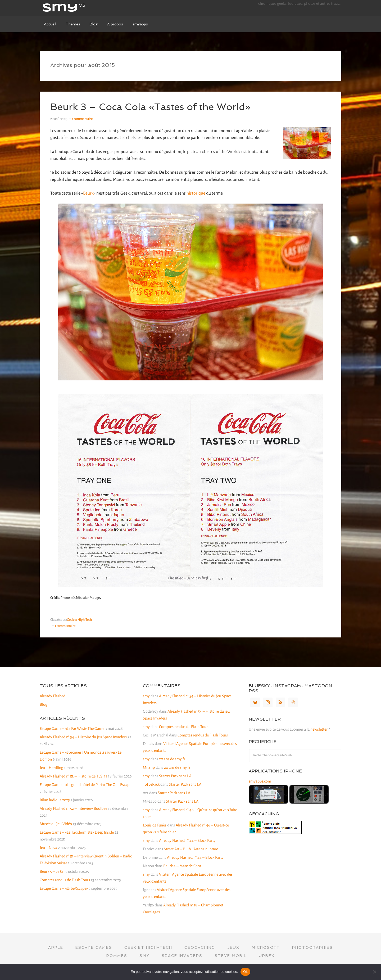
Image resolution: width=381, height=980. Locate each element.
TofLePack (151, 784)
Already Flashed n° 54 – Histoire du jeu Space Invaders (83, 737)
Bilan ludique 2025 (55, 800)
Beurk (88, 193)
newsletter (319, 729)
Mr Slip (149, 767)
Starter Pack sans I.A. (176, 776)
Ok (245, 972)
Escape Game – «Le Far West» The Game (72, 729)
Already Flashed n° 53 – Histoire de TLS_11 (73, 776)
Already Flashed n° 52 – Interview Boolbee (73, 808)
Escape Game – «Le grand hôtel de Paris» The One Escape (85, 785)
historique (196, 193)
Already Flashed (53, 696)
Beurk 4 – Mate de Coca (182, 866)
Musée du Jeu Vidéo (56, 824)
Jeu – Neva (48, 848)
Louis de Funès (155, 825)
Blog (44, 704)
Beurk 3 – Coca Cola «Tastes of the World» (150, 107)
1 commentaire (82, 119)
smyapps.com (260, 781)
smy (79, 8)
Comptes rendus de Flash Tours (65, 880)
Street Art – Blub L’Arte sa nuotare (191, 849)
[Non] (374, 972)
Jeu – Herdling (51, 768)
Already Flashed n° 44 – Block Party (187, 840)
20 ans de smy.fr (172, 759)
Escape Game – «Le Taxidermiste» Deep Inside (77, 832)
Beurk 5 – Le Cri (52, 871)
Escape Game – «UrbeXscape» (64, 888)
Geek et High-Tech (79, 620)
